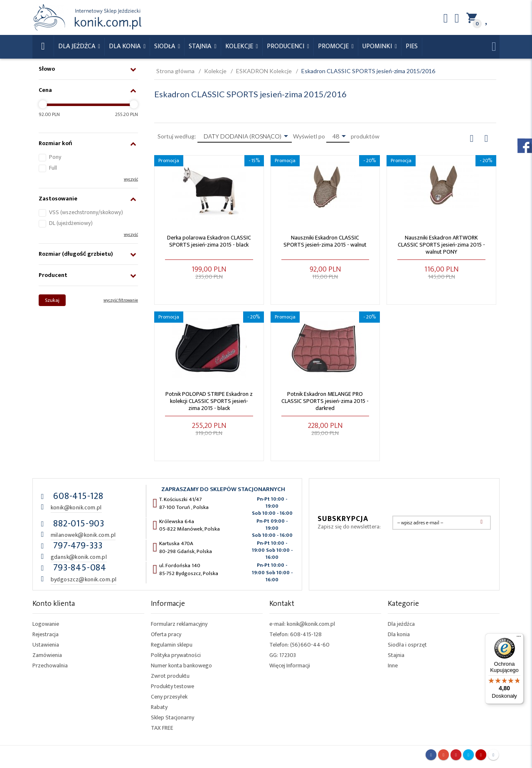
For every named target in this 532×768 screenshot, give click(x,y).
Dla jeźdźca (401, 624)
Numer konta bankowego (181, 666)
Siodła (165, 46)
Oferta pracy (166, 634)
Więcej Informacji (290, 666)
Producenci (286, 46)
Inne (393, 666)
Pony (55, 157)
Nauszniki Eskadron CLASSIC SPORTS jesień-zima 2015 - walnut (325, 241)
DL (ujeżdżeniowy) (71, 223)
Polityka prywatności (176, 655)
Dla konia (126, 46)
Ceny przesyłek (169, 697)
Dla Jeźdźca (78, 46)
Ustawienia (46, 645)
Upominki (378, 46)
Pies (412, 46)
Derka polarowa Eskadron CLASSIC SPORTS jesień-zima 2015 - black (209, 241)
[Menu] (519, 638)
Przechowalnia (50, 666)
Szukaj (52, 300)
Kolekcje (240, 46)
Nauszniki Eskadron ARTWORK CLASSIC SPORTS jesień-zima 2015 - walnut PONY (441, 245)
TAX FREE (162, 728)
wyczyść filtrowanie (121, 300)
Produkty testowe (172, 686)
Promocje (334, 46)
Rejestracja (46, 634)
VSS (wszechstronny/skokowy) (86, 212)
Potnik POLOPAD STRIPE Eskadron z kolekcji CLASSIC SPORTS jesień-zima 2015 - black (209, 401)
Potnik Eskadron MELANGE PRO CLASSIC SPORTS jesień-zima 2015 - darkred (325, 401)
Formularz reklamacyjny (179, 624)
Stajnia (201, 46)
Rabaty (159, 707)
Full (53, 168)
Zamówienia (47, 655)
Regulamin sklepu (172, 645)
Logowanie (46, 624)
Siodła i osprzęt (407, 645)
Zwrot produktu (170, 676)
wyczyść (131, 179)
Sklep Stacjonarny (172, 717)
